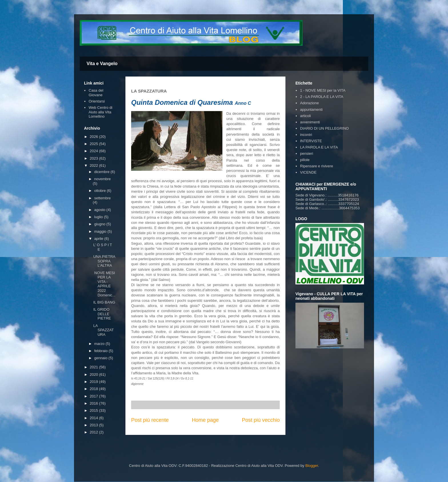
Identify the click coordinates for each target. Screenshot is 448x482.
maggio (101, 231)
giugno (100, 224)
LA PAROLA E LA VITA (319, 147)
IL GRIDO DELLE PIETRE (102, 314)
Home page (205, 420)
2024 (94, 151)
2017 (94, 396)
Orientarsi (97, 101)
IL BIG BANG (104, 302)
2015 (94, 410)
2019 (94, 382)
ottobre (101, 191)
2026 (94, 137)
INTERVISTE (311, 141)
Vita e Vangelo (102, 64)
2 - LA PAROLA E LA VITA (322, 97)
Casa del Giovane (96, 93)
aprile (99, 239)
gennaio (101, 358)
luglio (99, 217)
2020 (94, 374)
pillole (305, 160)
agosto (100, 210)
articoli (305, 116)
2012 (94, 432)
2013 (94, 425)
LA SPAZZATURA (103, 330)
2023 (94, 158)
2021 (94, 367)
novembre (103, 179)
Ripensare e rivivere (317, 166)
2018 (94, 389)
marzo (100, 344)
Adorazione (309, 103)
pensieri (307, 153)
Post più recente (150, 420)
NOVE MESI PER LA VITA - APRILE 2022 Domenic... (104, 284)
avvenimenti (310, 122)
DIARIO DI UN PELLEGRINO (324, 128)
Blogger (312, 466)
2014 (94, 418)
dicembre (102, 172)
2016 (94, 403)
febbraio (102, 351)
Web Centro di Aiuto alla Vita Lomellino (100, 112)
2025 (94, 144)
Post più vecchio (261, 420)
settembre (103, 198)
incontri (306, 135)
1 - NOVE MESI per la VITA (323, 90)
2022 (94, 165)
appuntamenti (311, 110)
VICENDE (308, 172)
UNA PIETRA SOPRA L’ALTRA (104, 261)
